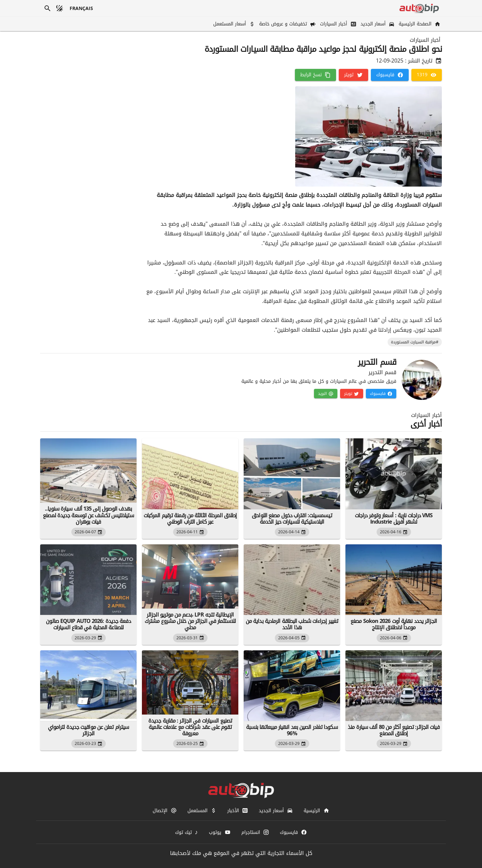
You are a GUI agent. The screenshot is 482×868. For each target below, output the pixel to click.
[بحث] (48, 8)
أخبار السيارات (425, 40)
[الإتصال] (165, 810)
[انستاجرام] (255, 832)
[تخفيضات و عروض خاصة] (287, 24)
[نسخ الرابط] (315, 75)
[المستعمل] (202, 810)
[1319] (427, 75)
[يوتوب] (220, 832)
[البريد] (326, 394)
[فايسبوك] (390, 75)
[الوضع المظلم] (60, 8)
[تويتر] (353, 75)
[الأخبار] (238, 810)
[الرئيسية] (316, 810)
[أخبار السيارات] (337, 24)
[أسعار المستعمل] (233, 24)
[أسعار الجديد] (377, 24)
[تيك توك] (187, 832)
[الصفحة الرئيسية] (419, 24)
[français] (82, 8)
